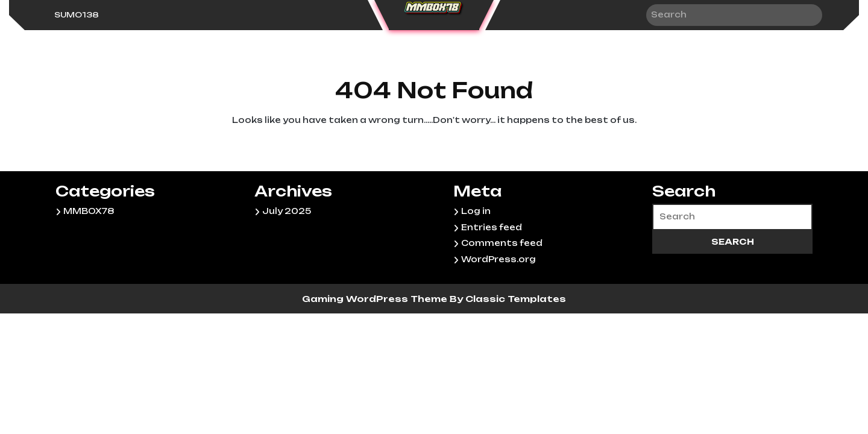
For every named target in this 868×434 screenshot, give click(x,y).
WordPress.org (498, 259)
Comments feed (502, 243)
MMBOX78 (89, 211)
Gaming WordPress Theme (376, 299)
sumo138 (77, 15)
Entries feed (492, 227)
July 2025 (287, 211)
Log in (476, 211)
